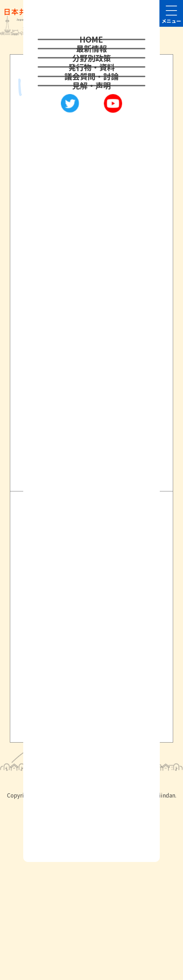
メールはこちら (51, 826)
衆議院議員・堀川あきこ (77, 571)
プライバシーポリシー (71, 683)
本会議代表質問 (62, 231)
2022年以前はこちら (92, 412)
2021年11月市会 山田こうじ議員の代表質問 (87, 186)
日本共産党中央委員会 (76, 592)
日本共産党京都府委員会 (80, 613)
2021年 (49, 214)
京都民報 (54, 655)
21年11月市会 (97, 214)
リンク (47, 697)
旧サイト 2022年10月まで (81, 725)
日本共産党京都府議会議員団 (87, 634)
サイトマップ (56, 711)
